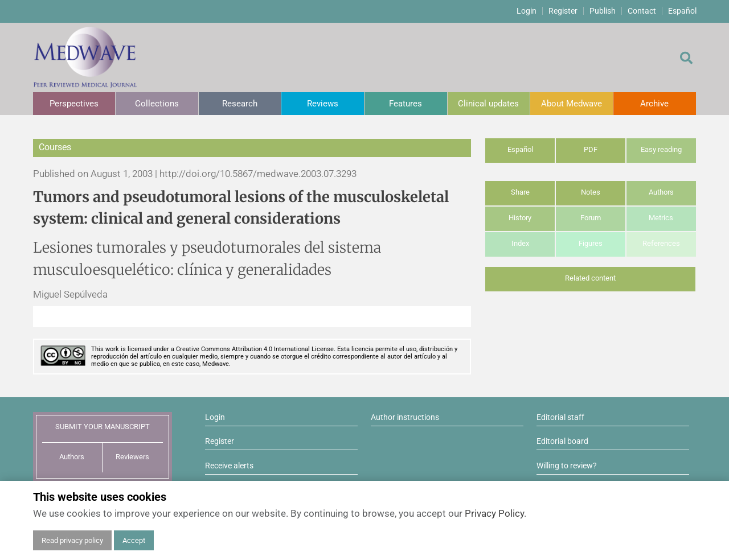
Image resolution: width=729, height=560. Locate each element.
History (520, 218)
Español (682, 11)
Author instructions (405, 417)
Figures (591, 243)
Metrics (661, 218)
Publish (603, 11)
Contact (642, 11)
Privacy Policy (494, 513)
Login (527, 11)
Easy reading (661, 149)
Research (240, 104)
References (661, 243)
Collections (157, 104)
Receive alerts (229, 466)
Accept (134, 540)
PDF (591, 149)
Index (520, 243)
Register (563, 11)
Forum (591, 218)
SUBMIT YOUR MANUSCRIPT (103, 427)
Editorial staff (560, 417)
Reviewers (132, 457)
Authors (661, 192)
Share (520, 192)
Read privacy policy (72, 540)
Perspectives (74, 104)
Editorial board (562, 441)
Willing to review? (567, 466)
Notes (591, 192)
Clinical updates (488, 104)
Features (406, 104)
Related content (590, 278)
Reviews (323, 104)
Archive (654, 104)
